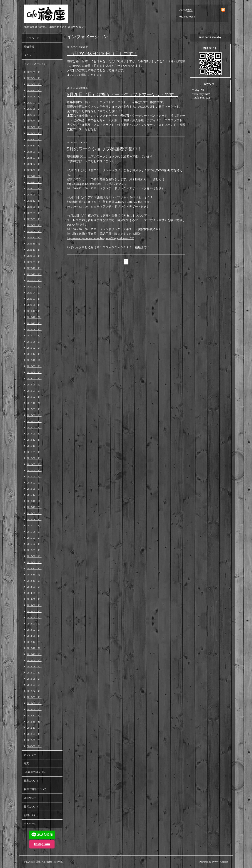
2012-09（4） (34, 734)
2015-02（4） (34, 556)
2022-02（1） (34, 225)
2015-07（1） (34, 525)
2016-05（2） (34, 464)
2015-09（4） (34, 513)
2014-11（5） (34, 575)
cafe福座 (36, 862)
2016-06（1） (34, 458)
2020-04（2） (34, 293)
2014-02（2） (34, 630)
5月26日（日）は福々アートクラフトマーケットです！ (123, 94)
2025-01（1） (34, 133)
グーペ (216, 862)
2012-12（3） (34, 715)
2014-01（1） (34, 636)
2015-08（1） (34, 519)
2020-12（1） (34, 268)
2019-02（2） (34, 348)
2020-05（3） (34, 286)
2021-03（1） (34, 262)
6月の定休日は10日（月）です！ (102, 54)
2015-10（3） (34, 507)
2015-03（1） (34, 550)
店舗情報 (29, 47)
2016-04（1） (34, 470)
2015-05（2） (34, 538)
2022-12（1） (34, 201)
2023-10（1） (34, 182)
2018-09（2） (34, 366)
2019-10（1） (34, 323)
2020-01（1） (34, 305)
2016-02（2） (34, 483)
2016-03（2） (34, 476)
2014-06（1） (34, 605)
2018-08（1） (34, 372)
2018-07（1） (34, 378)
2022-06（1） (34, 207)
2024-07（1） (34, 158)
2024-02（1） (34, 164)
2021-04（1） (34, 256)
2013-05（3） (34, 685)
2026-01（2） (34, 84)
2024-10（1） (34, 145)
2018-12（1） (34, 354)
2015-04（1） (34, 544)
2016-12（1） (34, 440)
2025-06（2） (34, 109)
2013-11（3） (34, 648)
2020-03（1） (34, 299)
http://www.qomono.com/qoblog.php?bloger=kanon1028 (101, 238)
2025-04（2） (34, 115)
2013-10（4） (34, 654)
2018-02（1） (34, 397)
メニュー (29, 55)
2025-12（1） (34, 90)
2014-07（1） (34, 599)
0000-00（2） (34, 746)
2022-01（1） (34, 231)
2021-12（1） (34, 237)
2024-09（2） (34, 152)
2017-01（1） (34, 434)
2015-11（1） (34, 501)
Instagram (42, 844)
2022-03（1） (34, 219)
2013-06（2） (34, 679)
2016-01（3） (34, 489)
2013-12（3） (34, 642)
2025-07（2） (34, 103)
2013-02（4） (34, 703)
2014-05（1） (34, 611)
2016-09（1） (34, 452)
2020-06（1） (34, 280)
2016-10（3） (34, 446)
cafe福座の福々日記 (35, 772)
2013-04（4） (34, 691)
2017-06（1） (34, 427)
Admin (225, 862)
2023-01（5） (34, 195)
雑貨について (31, 806)
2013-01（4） (34, 709)
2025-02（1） (34, 127)
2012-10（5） (34, 728)
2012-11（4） (34, 722)
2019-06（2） (34, 342)
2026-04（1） (34, 78)
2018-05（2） (34, 391)
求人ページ (30, 824)
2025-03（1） (34, 121)
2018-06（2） (34, 385)
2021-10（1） (34, 250)
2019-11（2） (34, 317)
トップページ (31, 38)
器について (30, 798)
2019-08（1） (34, 329)
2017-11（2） (34, 403)
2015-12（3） (34, 495)
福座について (31, 781)
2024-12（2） (34, 139)
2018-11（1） (34, 360)
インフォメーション (35, 64)
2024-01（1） (34, 170)
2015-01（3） (34, 562)
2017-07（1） (34, 421)
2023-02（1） (34, 188)
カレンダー (30, 755)
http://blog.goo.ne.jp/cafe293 (84, 184)
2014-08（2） (34, 593)
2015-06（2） (34, 532)
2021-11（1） (34, 244)
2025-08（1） (34, 96)
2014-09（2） (34, 587)
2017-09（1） (34, 409)
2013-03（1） (34, 697)
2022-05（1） (34, 213)
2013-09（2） (34, 660)
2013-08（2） (34, 666)
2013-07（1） (34, 673)
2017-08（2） (34, 415)
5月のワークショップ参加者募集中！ (105, 149)
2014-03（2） (34, 624)
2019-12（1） (34, 311)
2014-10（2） (34, 581)
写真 (26, 763)
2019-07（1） (34, 335)
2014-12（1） (34, 568)
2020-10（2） (34, 274)
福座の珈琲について (35, 789)
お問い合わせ (31, 815)
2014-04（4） (34, 617)
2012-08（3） (34, 740)
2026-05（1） (34, 72)
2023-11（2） (34, 176)
